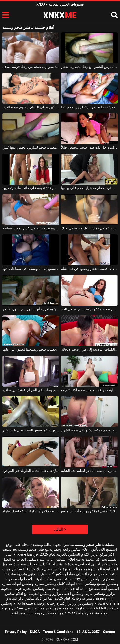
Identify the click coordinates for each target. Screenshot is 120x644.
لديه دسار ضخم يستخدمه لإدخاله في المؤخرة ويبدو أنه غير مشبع (89, 511)
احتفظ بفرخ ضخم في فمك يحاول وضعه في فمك (89, 228)
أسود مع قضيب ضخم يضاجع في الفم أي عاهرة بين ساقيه (31, 390)
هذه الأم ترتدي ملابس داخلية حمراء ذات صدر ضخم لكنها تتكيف (89, 390)
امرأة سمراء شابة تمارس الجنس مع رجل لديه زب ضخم (89, 67)
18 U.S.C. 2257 (88, 632)
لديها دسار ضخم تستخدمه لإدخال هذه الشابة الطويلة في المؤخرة (31, 471)
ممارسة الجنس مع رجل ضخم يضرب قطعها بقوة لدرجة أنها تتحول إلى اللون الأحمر (31, 309)
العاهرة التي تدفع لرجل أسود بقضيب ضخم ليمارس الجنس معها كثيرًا (31, 147)
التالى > (60, 529)
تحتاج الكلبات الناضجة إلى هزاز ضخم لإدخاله (89, 349)
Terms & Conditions (58, 632)
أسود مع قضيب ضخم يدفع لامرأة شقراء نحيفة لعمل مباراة (31, 511)
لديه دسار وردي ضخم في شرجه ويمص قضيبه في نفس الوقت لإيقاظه (31, 228)
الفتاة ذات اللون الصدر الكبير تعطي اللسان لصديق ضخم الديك (31, 107)
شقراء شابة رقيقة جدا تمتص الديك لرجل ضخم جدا (89, 107)
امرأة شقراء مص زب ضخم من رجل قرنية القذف (31, 67)
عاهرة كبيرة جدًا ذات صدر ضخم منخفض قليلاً (89, 147)
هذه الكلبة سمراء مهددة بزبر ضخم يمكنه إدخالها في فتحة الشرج (89, 430)
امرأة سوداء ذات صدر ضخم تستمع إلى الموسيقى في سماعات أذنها (31, 269)
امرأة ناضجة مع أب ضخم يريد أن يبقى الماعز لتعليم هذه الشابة (89, 471)
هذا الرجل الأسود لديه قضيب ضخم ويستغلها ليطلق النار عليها (31, 349)
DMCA (35, 632)
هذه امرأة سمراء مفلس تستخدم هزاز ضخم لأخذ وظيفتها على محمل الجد (89, 309)
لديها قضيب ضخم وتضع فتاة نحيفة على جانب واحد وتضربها (31, 188)
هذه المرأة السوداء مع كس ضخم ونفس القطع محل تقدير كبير (31, 430)
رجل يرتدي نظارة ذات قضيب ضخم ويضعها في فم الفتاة (89, 269)
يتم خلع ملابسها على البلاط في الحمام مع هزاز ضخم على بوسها (89, 188)
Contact (109, 632)
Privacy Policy (16, 632)
